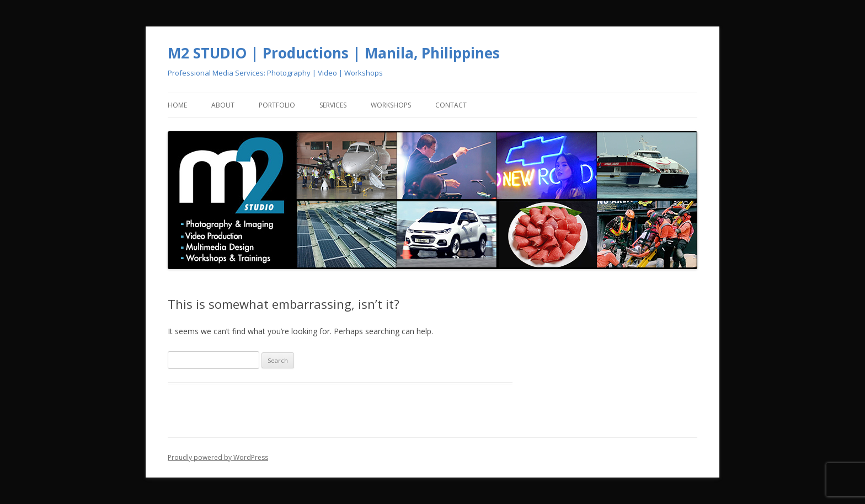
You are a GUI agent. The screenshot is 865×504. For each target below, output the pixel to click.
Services (333, 105)
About (223, 105)
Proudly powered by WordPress (218, 457)
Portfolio (277, 105)
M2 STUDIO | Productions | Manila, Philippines (334, 53)
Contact (451, 105)
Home (177, 105)
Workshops (391, 105)
